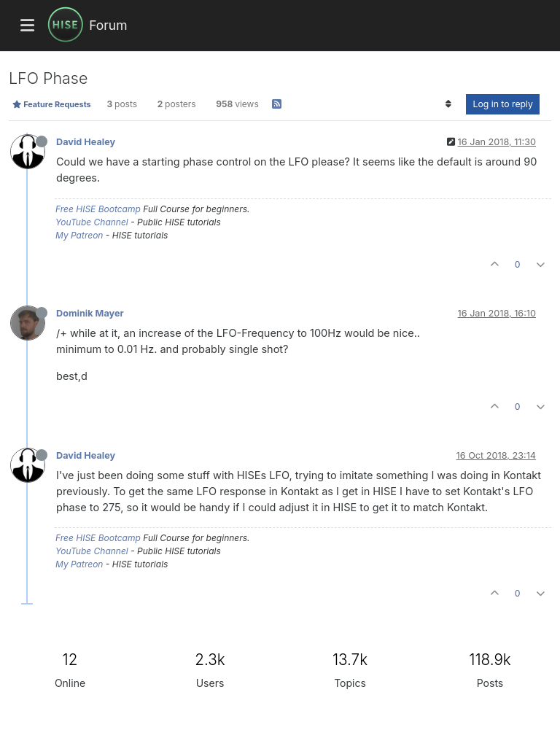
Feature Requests (51, 104)
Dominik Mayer (90, 313)
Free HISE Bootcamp (98, 209)
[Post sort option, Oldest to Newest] (448, 104)
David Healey (86, 142)
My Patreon (79, 235)
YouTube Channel (92, 222)
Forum (108, 25)
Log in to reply (503, 104)
